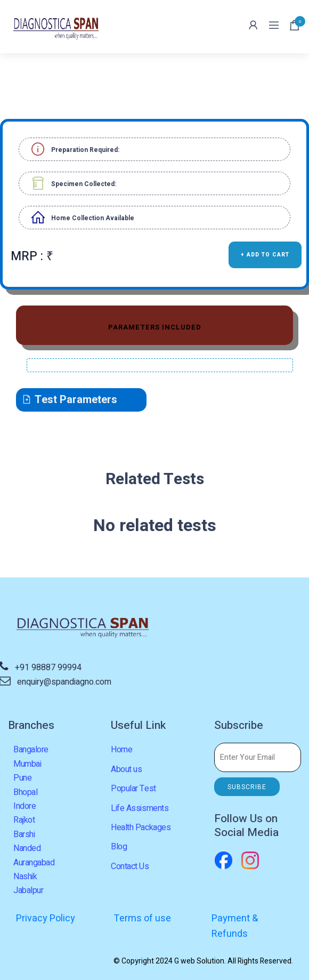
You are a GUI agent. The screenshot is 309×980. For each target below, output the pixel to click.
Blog (119, 847)
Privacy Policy (46, 918)
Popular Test (133, 789)
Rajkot (24, 820)
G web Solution (199, 961)
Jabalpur (28, 890)
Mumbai (27, 764)
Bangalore (31, 750)
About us (126, 769)
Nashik (25, 877)
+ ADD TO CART (265, 255)
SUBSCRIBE (247, 787)
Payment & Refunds (235, 926)
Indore (25, 806)
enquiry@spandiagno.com (64, 682)
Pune (22, 778)
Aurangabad (34, 863)
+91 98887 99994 (48, 668)
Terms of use (142, 918)
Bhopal (25, 792)
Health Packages (141, 828)
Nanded (27, 848)
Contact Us (130, 866)
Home (121, 750)
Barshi (24, 834)
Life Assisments (140, 808)
